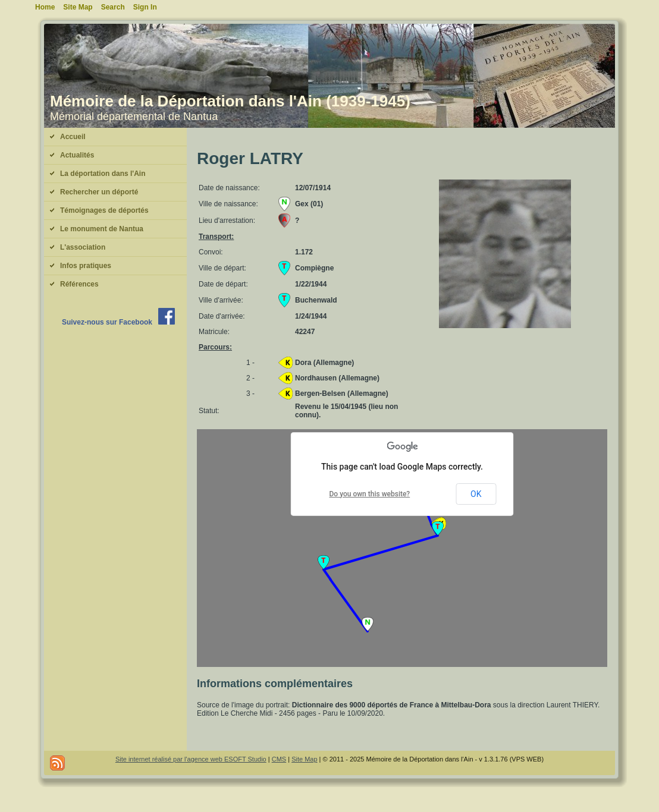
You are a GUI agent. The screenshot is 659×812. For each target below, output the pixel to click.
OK (476, 494)
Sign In (145, 7)
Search (113, 7)
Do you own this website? (370, 494)
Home (45, 7)
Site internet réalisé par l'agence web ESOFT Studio (191, 759)
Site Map (304, 759)
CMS (279, 759)
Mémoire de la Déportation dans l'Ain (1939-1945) (230, 101)
